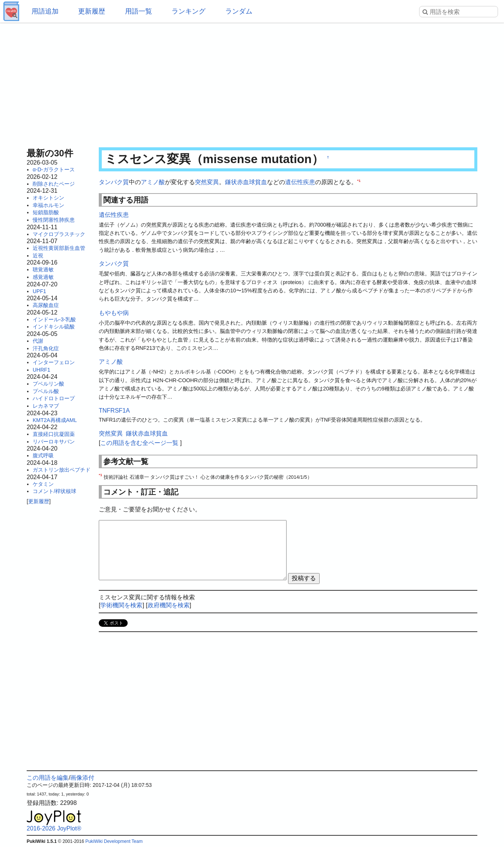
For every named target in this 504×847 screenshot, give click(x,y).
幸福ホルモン (48, 205)
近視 (38, 256)
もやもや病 (114, 313)
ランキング (189, 11)
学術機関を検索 (121, 605)
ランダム (239, 11)
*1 (359, 181)
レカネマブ (46, 406)
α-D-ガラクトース (54, 169)
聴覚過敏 (43, 269)
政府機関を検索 (169, 605)
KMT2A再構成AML (55, 420)
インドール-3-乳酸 (54, 319)
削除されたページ (54, 184)
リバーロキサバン (54, 442)
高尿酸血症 (46, 305)
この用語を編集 (48, 778)
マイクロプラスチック (59, 234)
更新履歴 (92, 11)
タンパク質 (114, 182)
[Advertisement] (252, 83)
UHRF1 (41, 370)
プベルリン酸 (48, 384)
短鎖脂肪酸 (46, 212)
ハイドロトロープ (54, 398)
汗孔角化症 (46, 348)
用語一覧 (139, 11)
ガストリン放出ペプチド (62, 470)
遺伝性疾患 (300, 182)
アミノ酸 (153, 182)
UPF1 (39, 291)
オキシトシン (48, 198)
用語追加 (45, 11)
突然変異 (207, 182)
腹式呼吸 (43, 455)
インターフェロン (54, 362)
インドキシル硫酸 (54, 327)
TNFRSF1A (114, 411)
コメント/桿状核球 (54, 491)
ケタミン (43, 484)
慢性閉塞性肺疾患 (54, 220)
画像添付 (82, 778)
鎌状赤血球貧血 (246, 182)
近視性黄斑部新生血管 (59, 248)
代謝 (38, 341)
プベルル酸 (46, 391)
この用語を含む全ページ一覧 (139, 443)
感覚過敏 (43, 277)
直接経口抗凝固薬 (54, 434)
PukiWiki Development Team (114, 841)
